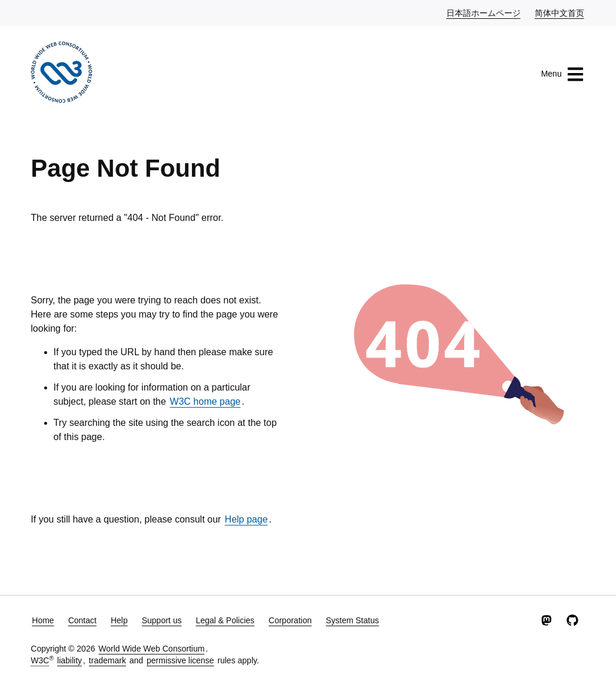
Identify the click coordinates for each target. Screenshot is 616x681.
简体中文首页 (560, 12)
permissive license (180, 660)
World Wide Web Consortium (151, 649)
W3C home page (205, 401)
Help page (246, 519)
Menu (563, 74)
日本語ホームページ (484, 12)
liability (69, 660)
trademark (107, 660)
